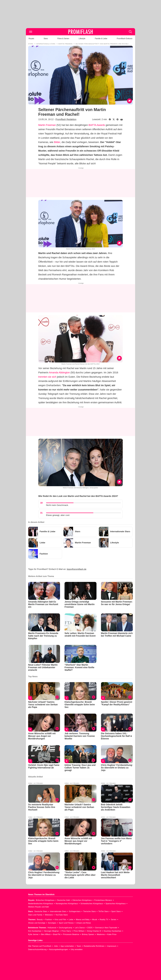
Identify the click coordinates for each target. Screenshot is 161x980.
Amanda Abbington (59, 373)
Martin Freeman (47, 125)
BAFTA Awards (97, 125)
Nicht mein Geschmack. (57, 505)
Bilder (57, 142)
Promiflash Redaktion (66, 119)
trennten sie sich (47, 377)
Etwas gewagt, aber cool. (58, 515)
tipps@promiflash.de (77, 569)
